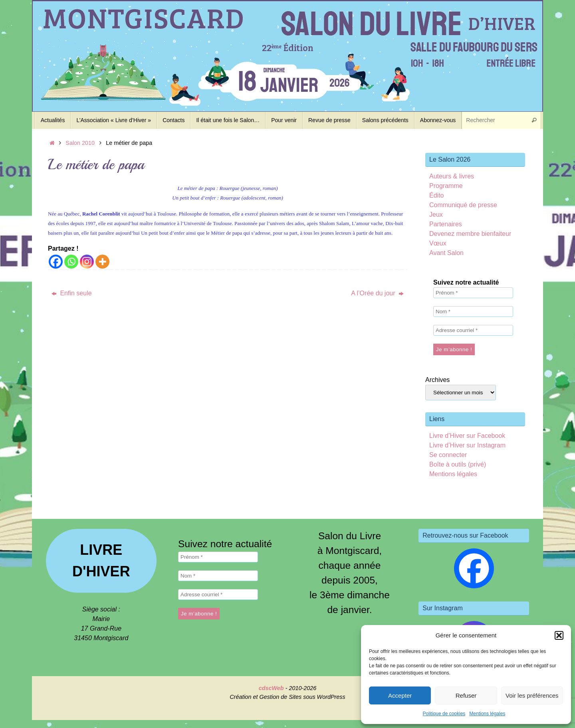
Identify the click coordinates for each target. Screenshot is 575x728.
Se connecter (448, 455)
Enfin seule (72, 293)
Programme (446, 186)
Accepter (400, 695)
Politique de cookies (444, 714)
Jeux (436, 215)
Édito (436, 195)
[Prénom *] (473, 293)
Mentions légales (487, 714)
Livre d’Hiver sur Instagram (467, 445)
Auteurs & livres (452, 176)
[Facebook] (56, 262)
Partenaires (446, 224)
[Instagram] (87, 262)
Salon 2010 (80, 143)
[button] (559, 635)
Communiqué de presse (463, 205)
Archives (437, 380)
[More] (102, 262)
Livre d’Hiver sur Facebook (467, 436)
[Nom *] (473, 312)
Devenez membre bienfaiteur (470, 234)
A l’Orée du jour (377, 293)
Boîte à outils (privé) (458, 464)
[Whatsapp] (71, 262)
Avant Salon (446, 253)
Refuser (466, 695)
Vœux (438, 243)
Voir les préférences (532, 695)
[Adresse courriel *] (473, 330)
